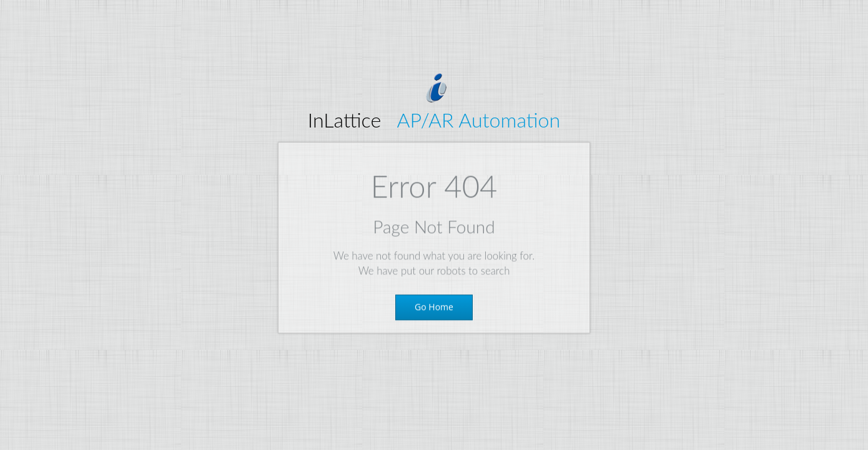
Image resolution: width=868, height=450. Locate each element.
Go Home (434, 308)
